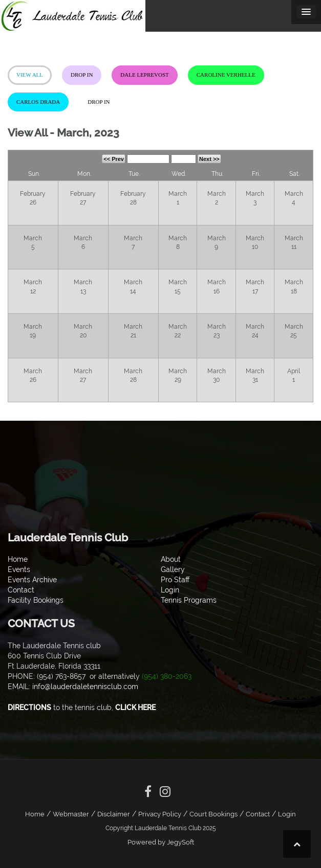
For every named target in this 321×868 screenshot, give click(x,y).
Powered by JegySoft (161, 842)
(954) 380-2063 (167, 676)
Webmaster (71, 814)
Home (35, 814)
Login (287, 814)
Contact (258, 814)
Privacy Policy (160, 814)
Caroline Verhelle (226, 75)
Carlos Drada (38, 102)
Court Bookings (213, 814)
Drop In (82, 75)
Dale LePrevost (144, 75)
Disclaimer (114, 814)
